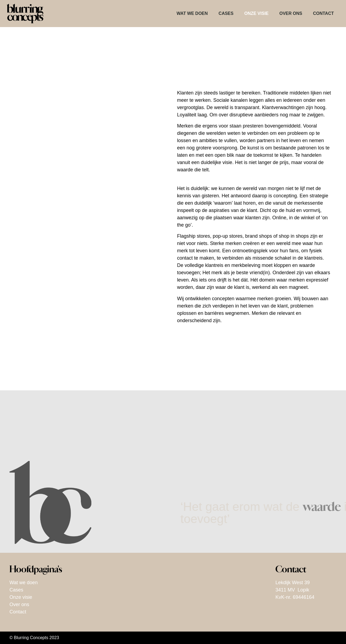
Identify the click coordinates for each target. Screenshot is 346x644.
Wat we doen (192, 13)
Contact (323, 13)
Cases (226, 13)
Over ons (291, 13)
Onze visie (257, 13)
